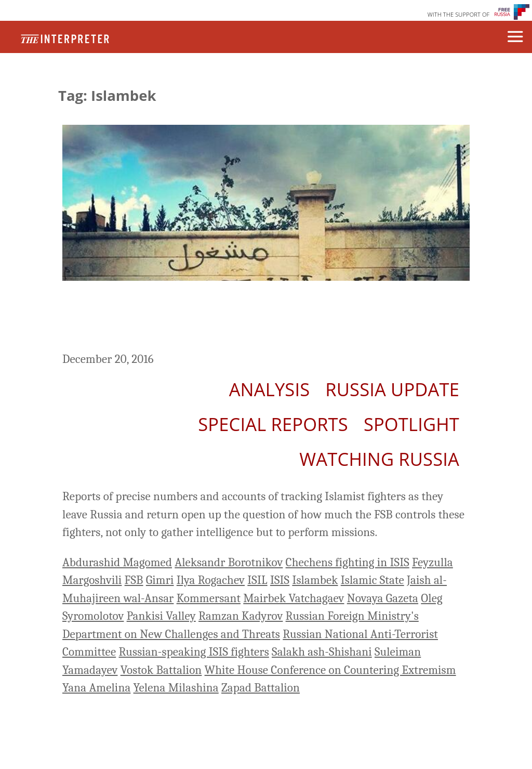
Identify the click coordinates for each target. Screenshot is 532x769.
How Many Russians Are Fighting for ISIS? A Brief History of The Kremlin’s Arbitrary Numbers (262, 318)
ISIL (257, 580)
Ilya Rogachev (211, 580)
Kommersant (209, 598)
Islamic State (373, 580)
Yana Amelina (96, 688)
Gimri (160, 580)
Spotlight (411, 424)
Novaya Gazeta (383, 598)
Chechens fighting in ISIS (348, 562)
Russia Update (392, 389)
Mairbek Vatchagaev (294, 598)
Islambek (315, 580)
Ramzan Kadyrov (241, 616)
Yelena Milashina (176, 688)
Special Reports (273, 424)
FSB (134, 580)
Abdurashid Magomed (117, 562)
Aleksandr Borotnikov (229, 562)
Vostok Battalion (161, 670)
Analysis (270, 389)
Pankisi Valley (161, 616)
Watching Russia (379, 459)
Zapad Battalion (261, 688)
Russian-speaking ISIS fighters (194, 652)
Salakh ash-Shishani (322, 652)
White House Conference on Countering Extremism (330, 670)
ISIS (280, 580)
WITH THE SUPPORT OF (459, 14)
